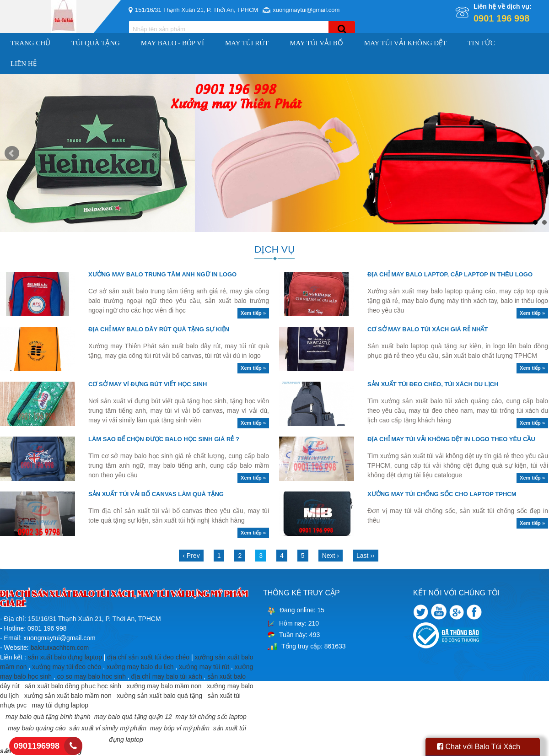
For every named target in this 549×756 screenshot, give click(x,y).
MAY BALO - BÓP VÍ (172, 43)
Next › (331, 556)
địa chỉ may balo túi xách (167, 676)
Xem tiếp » (253, 313)
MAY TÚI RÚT (247, 43)
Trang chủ (30, 43)
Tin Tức (481, 43)
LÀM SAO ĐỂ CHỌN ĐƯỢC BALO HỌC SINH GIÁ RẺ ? (164, 439)
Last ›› (366, 556)
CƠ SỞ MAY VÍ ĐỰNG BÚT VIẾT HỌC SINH (148, 384)
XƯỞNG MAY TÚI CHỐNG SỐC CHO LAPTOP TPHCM (442, 494)
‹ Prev (191, 556)
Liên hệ (24, 64)
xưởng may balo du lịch (140, 667)
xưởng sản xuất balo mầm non (68, 696)
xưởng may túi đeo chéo (67, 667)
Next (537, 153)
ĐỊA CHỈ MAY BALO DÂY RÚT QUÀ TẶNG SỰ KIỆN (159, 329)
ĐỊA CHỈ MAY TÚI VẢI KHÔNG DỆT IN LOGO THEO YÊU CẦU (451, 439)
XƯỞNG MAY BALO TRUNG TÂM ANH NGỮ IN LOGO (162, 274)
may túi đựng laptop (60, 705)
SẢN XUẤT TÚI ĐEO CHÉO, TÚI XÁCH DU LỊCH (433, 384)
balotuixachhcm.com (60, 648)
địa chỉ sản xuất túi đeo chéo (148, 657)
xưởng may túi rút (204, 667)
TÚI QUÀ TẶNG (96, 43)
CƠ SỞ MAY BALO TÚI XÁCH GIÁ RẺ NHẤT (428, 329)
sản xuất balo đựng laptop (65, 657)
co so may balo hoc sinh (91, 676)
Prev (12, 153)
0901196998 (37, 746)
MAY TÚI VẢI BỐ (316, 43)
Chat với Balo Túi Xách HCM (479, 749)
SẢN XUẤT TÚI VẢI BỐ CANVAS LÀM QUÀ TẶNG (156, 494)
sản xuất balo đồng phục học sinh (73, 686)
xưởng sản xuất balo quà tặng (159, 696)
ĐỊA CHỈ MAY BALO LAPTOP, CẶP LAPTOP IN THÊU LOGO (450, 274)
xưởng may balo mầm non (164, 686)
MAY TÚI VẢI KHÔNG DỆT (406, 43)
